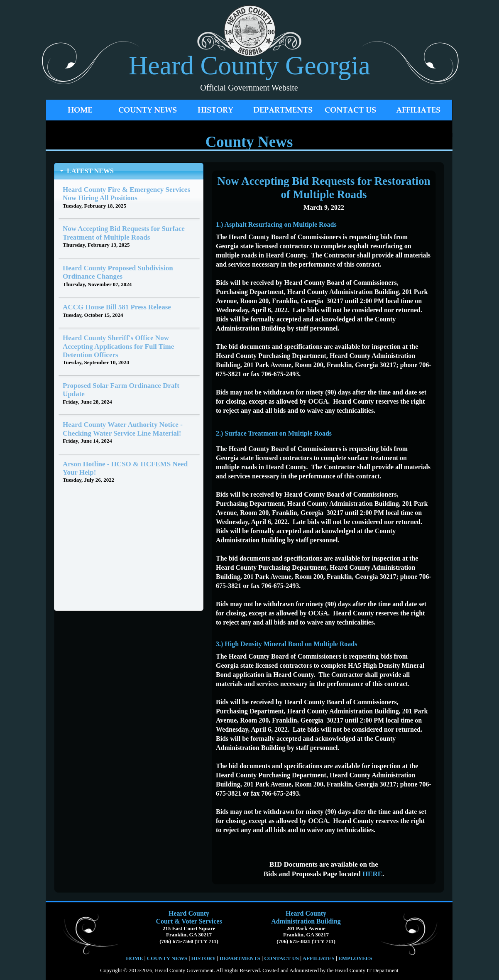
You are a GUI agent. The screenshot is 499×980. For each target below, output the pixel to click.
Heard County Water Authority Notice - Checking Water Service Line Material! (123, 429)
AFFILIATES (319, 958)
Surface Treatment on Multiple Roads (278, 433)
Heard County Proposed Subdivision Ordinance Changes (118, 272)
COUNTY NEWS (168, 958)
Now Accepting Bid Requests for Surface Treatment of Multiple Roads (124, 233)
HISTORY (203, 958)
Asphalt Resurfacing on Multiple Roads (280, 224)
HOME (134, 958)
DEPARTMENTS (240, 958)
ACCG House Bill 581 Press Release (117, 307)
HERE (372, 874)
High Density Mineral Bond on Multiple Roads (291, 644)
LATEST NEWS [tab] (86, 171)
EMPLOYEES (355, 958)
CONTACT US (281, 958)
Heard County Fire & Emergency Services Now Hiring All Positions (126, 194)
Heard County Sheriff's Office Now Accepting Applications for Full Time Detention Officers (118, 346)
